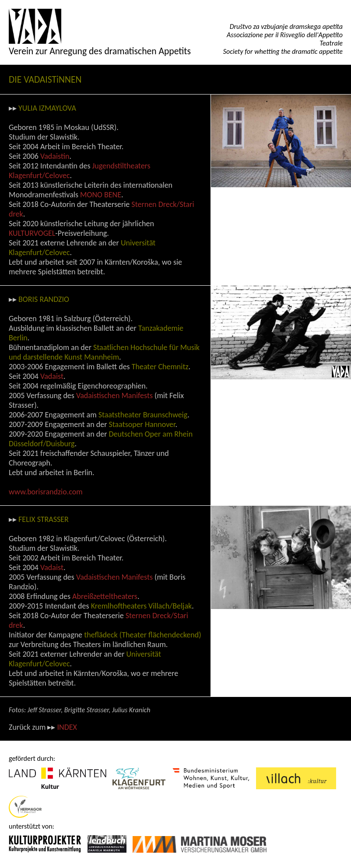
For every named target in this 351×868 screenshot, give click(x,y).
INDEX (67, 727)
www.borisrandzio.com (46, 492)
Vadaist (52, 376)
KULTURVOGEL (32, 233)
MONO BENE (101, 195)
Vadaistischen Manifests (114, 395)
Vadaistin (55, 156)
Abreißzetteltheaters (105, 596)
